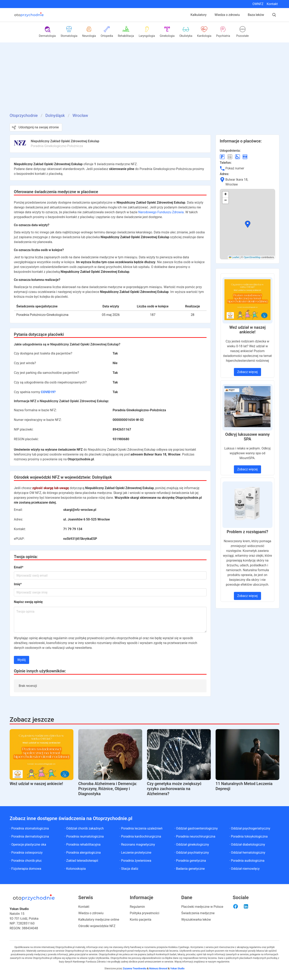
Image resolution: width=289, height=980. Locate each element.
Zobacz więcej (248, 372)
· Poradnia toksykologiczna (248, 836)
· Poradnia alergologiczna (83, 853)
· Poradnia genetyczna (190, 861)
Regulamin (137, 907)
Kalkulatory (198, 15)
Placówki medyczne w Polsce (202, 907)
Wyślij (22, 660)
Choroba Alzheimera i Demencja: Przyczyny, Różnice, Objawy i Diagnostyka (108, 789)
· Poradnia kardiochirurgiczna (140, 836)
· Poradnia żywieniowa (135, 861)
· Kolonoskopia (75, 869)
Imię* (18, 584)
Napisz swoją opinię (28, 602)
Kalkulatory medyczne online (99, 920)
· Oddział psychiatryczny (192, 853)
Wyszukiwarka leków (196, 920)
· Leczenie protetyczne (135, 853)
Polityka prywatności (144, 913)
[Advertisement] (145, 82)
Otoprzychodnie (24, 115)
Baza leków (256, 15)
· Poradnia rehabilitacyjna (83, 844)
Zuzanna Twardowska (135, 969)
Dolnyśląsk (55, 115)
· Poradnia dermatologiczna (29, 836)
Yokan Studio (177, 969)
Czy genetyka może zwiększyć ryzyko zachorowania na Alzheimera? (174, 789)
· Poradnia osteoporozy (26, 853)
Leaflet (234, 257)
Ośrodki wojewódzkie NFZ (97, 926)
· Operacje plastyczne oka (28, 844)
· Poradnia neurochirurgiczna (195, 836)
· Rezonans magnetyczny (137, 844)
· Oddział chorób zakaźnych (84, 828)
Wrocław (80, 115)
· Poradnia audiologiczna (247, 861)
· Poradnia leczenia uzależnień (141, 828)
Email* (19, 567)
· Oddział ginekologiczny (192, 844)
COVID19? (48, 392)
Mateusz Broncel (158, 969)
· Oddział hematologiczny (247, 853)
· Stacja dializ (129, 869)
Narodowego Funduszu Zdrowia (161, 212)
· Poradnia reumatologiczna (84, 836)
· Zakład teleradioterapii (81, 861)
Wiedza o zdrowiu (227, 15)
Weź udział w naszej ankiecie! (36, 784)
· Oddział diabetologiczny (247, 844)
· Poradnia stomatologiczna (29, 828)
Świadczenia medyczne (198, 913)
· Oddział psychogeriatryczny (250, 828)
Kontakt (272, 4)
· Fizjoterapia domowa (25, 869)
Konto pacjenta (140, 920)
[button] (248, 224)
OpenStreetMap (252, 257)
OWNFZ (258, 4)
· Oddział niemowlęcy (244, 869)
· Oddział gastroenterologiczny (196, 828)
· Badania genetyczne (190, 869)
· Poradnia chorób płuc (26, 861)
